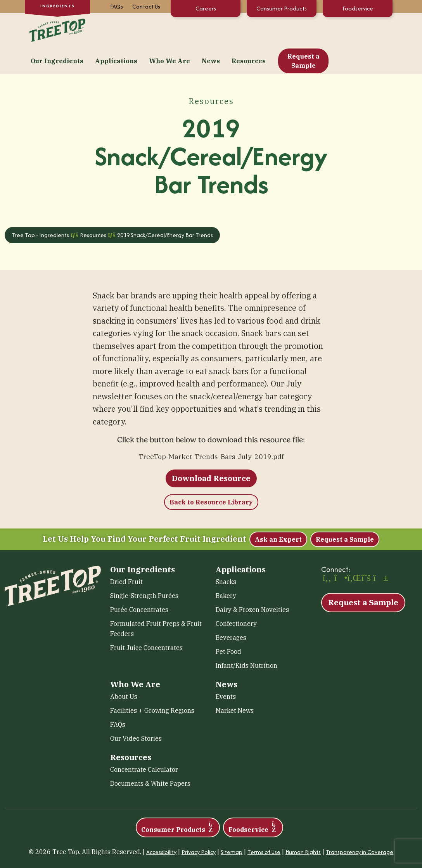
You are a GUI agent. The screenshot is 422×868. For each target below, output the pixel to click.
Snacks (226, 554)
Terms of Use (264, 824)
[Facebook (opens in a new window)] (327, 551)
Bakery (226, 568)
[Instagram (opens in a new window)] (340, 551)
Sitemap (232, 824)
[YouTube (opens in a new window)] (379, 551)
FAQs (117, 6)
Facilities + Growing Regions (152, 683)
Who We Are (232, 29)
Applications (178, 29)
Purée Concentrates (139, 582)
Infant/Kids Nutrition (246, 638)
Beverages (231, 610)
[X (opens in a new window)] (366, 551)
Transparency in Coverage (360, 824)
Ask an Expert (278, 511)
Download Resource (211, 450)
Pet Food (228, 624)
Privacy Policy (199, 824)
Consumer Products (282, 8)
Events (226, 669)
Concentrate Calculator (144, 742)
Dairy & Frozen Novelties (252, 582)
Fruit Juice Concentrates (146, 620)
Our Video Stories (136, 710)
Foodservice (358, 8)
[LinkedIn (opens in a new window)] (353, 551)
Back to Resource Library (211, 474)
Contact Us (146, 6)
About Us (124, 669)
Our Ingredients (119, 29)
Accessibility (161, 824)
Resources (311, 29)
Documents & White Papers (150, 755)
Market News (235, 683)
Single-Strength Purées (144, 568)
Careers (206, 8)
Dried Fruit (126, 554)
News (273, 29)
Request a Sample (366, 29)
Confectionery (236, 596)
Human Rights (303, 824)
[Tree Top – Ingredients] (56, 29)
